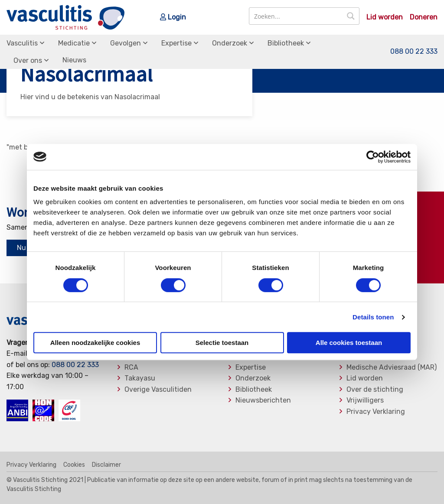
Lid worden (385, 17)
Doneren (424, 17)
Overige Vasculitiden (158, 390)
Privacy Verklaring (376, 412)
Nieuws (74, 60)
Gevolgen (126, 43)
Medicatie (74, 43)
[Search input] (296, 16)
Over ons (28, 60)
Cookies (74, 465)
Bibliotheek (286, 43)
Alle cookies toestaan (349, 343)
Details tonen (373, 317)
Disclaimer (106, 465)
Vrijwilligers (365, 400)
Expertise (176, 43)
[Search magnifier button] (351, 16)
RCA (131, 367)
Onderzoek (230, 43)
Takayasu (140, 378)
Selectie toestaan (222, 343)
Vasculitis (22, 43)
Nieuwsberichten (263, 400)
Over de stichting (375, 390)
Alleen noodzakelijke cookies (95, 343)
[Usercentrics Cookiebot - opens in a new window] (373, 157)
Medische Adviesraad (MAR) (392, 367)
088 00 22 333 (414, 51)
